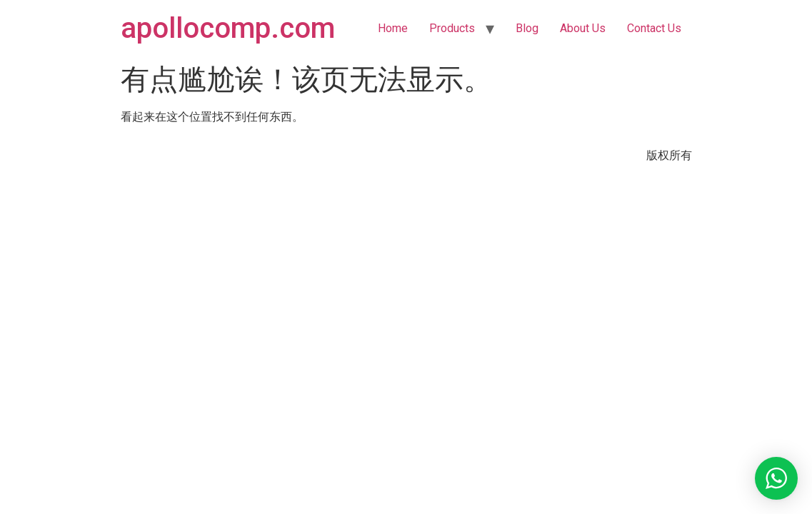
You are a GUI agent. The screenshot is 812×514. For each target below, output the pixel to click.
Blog (527, 28)
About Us (583, 28)
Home (393, 28)
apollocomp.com (228, 28)
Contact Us (654, 28)
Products (452, 28)
